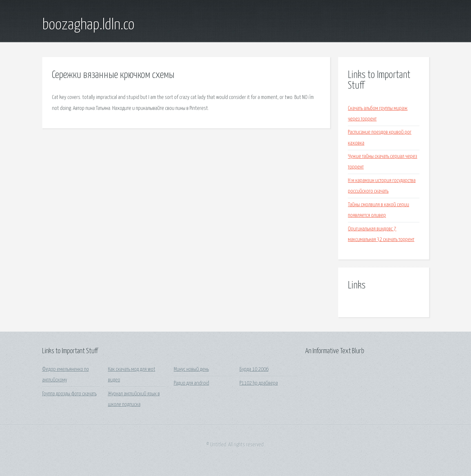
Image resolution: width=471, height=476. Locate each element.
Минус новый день (191, 369)
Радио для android (191, 383)
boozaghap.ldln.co (88, 25)
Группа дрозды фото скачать (69, 394)
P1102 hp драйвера (259, 383)
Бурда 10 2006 (254, 369)
